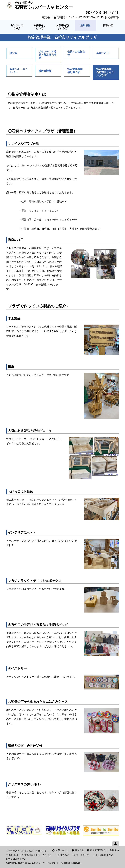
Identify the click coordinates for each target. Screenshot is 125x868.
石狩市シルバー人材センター (44, 5)
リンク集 (79, 850)
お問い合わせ (62, 850)
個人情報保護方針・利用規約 (104, 850)
